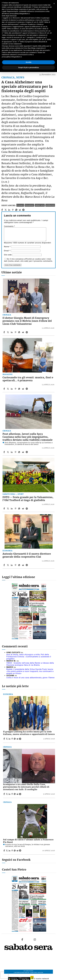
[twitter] (6, 210)
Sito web (8, 255)
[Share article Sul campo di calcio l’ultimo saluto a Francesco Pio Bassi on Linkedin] (10, 851)
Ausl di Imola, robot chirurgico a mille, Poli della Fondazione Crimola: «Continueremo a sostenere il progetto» (29, 657)
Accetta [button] (29, 62)
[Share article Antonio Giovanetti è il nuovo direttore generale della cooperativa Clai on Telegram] (27, 565)
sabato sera (40, 205)
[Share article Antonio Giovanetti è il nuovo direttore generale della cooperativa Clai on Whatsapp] (20, 565)
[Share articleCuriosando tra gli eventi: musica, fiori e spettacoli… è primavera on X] (8, 389)
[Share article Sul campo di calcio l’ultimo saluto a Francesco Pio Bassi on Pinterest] (12, 851)
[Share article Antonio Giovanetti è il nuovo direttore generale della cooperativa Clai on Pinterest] (16, 565)
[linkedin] (9, 210)
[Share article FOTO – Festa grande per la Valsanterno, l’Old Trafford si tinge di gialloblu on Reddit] (23, 509)
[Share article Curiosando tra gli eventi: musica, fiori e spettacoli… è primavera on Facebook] (4, 389)
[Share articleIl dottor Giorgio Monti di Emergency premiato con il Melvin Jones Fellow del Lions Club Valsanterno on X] (8, 332)
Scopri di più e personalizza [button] (28, 67)
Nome (7, 247)
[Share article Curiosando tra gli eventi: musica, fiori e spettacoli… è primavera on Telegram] (27, 389)
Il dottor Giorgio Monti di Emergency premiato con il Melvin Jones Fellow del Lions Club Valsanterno (27, 321)
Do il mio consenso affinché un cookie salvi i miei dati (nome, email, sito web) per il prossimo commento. (28, 260)
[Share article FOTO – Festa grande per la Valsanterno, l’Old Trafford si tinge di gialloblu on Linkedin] (12, 509)
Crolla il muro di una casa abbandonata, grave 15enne (30, 678)
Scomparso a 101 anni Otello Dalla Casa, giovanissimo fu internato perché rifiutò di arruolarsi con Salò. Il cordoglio (26, 787)
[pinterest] (13, 210)
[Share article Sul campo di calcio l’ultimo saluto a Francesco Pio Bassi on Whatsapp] (15, 851)
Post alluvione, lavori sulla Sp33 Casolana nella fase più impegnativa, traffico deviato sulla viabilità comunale (28, 437)
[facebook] (2, 210)
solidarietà (50, 205)
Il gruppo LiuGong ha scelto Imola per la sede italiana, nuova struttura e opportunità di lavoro (29, 733)
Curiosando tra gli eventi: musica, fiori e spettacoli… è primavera (28, 379)
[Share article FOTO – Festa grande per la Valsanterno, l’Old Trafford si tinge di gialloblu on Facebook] (4, 509)
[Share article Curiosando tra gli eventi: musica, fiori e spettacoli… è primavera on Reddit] (23, 389)
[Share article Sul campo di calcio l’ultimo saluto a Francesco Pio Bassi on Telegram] (20, 851)
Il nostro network (40, 979)
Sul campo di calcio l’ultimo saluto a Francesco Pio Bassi (28, 841)
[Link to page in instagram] (35, 939)
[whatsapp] (16, 210)
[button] (54, 4)
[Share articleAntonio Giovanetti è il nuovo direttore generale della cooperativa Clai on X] (8, 565)
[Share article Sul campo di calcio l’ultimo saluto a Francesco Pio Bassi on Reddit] (18, 851)
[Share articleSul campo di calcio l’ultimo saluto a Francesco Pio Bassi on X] (7, 851)
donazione (29, 205)
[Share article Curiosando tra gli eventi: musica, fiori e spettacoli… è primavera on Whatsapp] (20, 389)
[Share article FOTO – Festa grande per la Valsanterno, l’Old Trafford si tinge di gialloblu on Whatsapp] (20, 509)
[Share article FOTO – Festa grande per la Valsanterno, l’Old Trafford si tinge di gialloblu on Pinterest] (16, 509)
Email (7, 251)
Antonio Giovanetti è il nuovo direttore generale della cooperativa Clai (27, 555)
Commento (9, 226)
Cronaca (20, 205)
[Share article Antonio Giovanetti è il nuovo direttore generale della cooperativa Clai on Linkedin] (12, 565)
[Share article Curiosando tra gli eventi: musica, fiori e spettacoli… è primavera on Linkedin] (12, 389)
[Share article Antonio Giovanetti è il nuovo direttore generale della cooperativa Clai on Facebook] (4, 565)
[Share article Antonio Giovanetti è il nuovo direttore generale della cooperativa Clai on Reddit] (23, 565)
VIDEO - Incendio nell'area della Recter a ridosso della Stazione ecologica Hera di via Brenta (30, 664)
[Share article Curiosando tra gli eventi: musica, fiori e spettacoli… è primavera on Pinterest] (16, 389)
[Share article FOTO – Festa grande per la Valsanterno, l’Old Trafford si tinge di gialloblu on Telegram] (27, 509)
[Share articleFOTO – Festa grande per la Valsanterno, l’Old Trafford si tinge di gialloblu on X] (8, 509)
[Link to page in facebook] (22, 939)
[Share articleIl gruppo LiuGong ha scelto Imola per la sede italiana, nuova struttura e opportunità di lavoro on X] (7, 739)
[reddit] (20, 210)
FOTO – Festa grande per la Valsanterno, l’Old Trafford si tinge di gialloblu (28, 499)
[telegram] (23, 210)
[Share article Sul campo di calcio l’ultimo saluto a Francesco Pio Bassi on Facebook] (4, 851)
